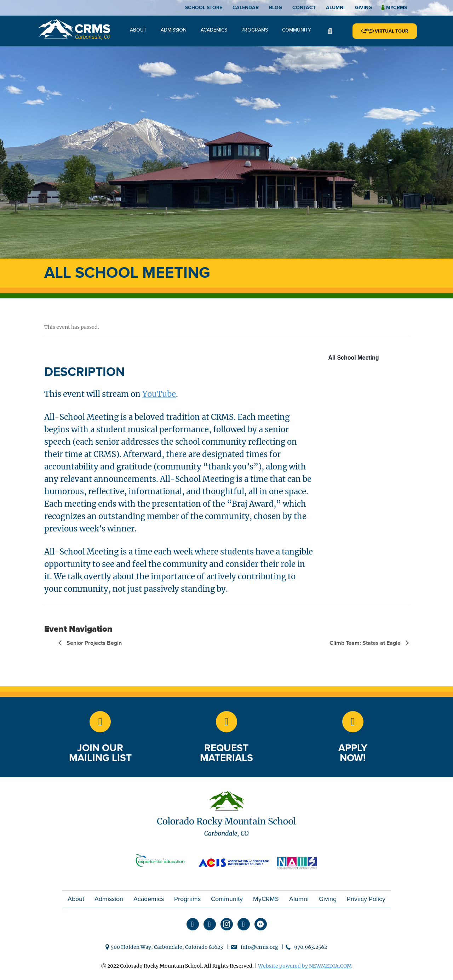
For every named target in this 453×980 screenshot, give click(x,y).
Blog (276, 8)
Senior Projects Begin (93, 643)
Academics (214, 30)
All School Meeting (354, 358)
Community (297, 30)
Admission (174, 30)
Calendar (246, 8)
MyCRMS (266, 899)
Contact (304, 8)
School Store (204, 8)
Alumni (335, 8)
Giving (363, 8)
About (138, 30)
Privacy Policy (366, 899)
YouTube (159, 394)
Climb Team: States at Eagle (366, 643)
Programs (255, 30)
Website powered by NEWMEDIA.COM (305, 966)
